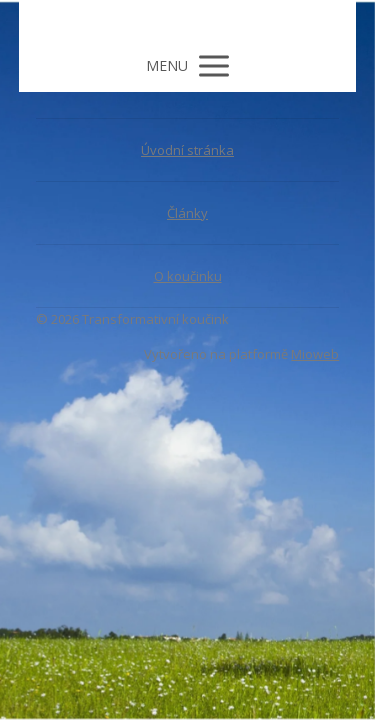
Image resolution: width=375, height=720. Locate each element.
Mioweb (315, 354)
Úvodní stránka (187, 150)
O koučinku (188, 276)
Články (187, 213)
